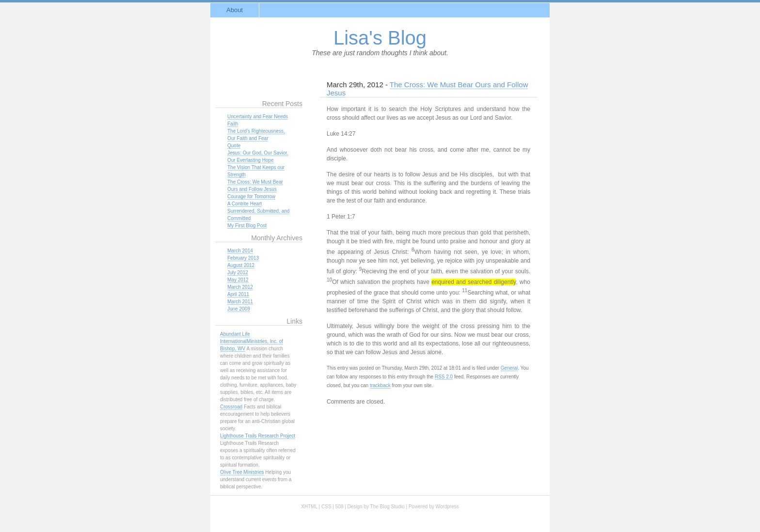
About (235, 10)
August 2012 (241, 265)
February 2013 (243, 258)
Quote (234, 146)
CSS (326, 507)
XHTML (309, 507)
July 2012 (238, 273)
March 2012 (240, 287)
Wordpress (447, 507)
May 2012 (238, 280)
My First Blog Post (247, 226)
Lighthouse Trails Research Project (258, 436)
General (509, 368)
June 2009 (239, 309)
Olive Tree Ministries (242, 472)
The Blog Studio (388, 507)
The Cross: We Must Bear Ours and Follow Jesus (427, 89)
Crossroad (231, 407)
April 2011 (238, 294)
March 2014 (240, 251)
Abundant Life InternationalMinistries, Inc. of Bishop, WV (252, 341)
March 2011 (240, 302)
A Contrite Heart (245, 204)
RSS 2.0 (444, 377)
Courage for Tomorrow (251, 196)
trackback (380, 385)
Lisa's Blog (380, 38)
